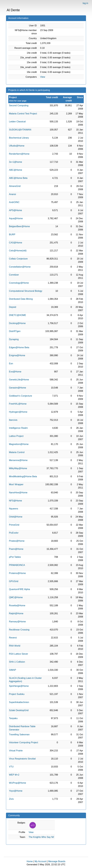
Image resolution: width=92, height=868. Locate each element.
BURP (12, 234)
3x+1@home (15, 162)
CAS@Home (16, 243)
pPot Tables (15, 557)
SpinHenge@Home (19, 686)
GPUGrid (14, 581)
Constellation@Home (20, 267)
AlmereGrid (15, 186)
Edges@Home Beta (19, 347)
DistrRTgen (15, 331)
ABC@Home (16, 170)
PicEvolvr (14, 533)
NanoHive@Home (18, 493)
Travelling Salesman (19, 734)
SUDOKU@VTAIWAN (20, 130)
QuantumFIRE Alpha (19, 589)
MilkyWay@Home (18, 468)
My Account (40, 861)
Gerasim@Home (17, 388)
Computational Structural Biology (26, 291)
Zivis (11, 799)
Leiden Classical (17, 122)
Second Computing (19, 105)
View (43, 77)
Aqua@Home (16, 218)
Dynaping (14, 339)
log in (85, 3)
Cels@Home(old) (18, 251)
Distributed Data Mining (21, 299)
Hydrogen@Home (18, 412)
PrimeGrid (14, 525)
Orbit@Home (16, 517)
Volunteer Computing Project (24, 742)
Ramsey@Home (17, 622)
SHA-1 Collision (17, 662)
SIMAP (13, 670)
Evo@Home (15, 372)
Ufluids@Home (17, 146)
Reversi (13, 638)
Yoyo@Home (16, 791)
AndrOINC (14, 202)
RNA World (15, 646)
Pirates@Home (17, 541)
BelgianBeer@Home (19, 226)
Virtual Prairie (16, 751)
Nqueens (14, 509)
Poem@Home (16, 549)
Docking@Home (17, 323)
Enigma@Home (17, 355)
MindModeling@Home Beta (23, 476)
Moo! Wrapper (16, 484)
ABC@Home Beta (18, 178)
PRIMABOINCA (17, 565)
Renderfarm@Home (19, 154)
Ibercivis (13, 420)
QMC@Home (16, 597)
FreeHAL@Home (18, 404)
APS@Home (15, 210)
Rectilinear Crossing (19, 630)
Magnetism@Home (19, 444)
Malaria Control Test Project (23, 114)
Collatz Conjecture (18, 259)
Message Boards (57, 861)
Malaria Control (17, 452)
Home (30, 861)
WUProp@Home (17, 783)
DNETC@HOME (17, 315)
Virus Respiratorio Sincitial (22, 759)
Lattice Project (16, 436)
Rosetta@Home (17, 605)
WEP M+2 (14, 775)
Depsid (13, 307)
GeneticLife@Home (19, 380)
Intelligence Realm (18, 428)
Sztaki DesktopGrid (19, 710)
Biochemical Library (19, 138)
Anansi (12, 194)
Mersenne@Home (18, 460)
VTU (11, 767)
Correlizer (14, 275)
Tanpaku (13, 718)
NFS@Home (15, 501)
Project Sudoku (17, 694)
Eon (11, 364)
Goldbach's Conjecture (20, 396)
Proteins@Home (17, 573)
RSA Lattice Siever (18, 654)
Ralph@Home (16, 613)
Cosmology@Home (19, 283)
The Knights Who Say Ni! (41, 837)
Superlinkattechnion (19, 702)
